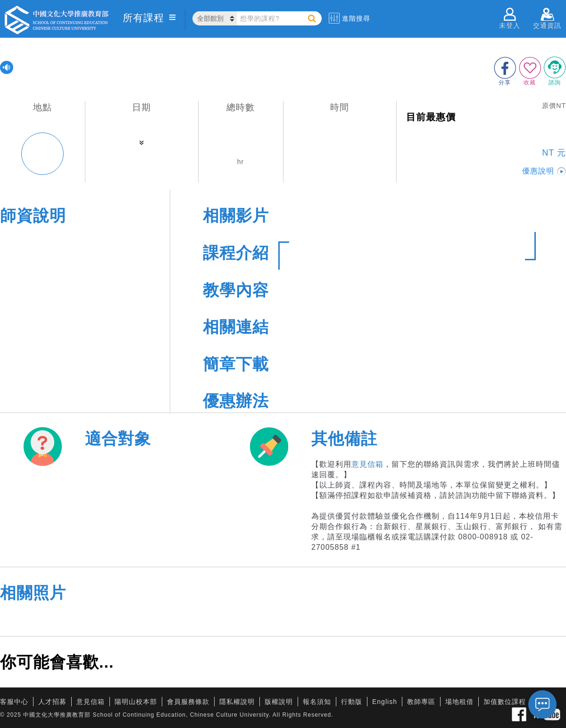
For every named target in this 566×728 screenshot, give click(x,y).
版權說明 (279, 702)
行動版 (352, 702)
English (385, 702)
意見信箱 (367, 464)
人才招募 (52, 702)
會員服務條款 (188, 702)
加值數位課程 (505, 702)
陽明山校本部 (136, 702)
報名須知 (317, 702)
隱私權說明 (237, 702)
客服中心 (14, 702)
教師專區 (421, 702)
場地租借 (459, 702)
